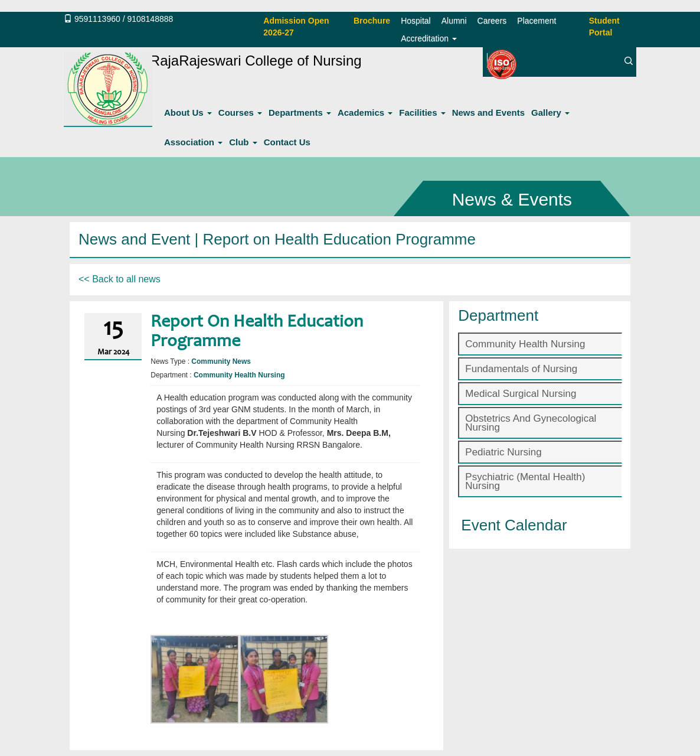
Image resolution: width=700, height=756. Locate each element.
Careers (492, 21)
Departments (300, 113)
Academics (365, 113)
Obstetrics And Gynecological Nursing (531, 423)
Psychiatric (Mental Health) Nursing (525, 481)
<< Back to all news (120, 279)
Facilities (422, 113)
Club (243, 142)
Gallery (550, 113)
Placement (537, 21)
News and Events (488, 113)
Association (193, 142)
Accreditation (429, 38)
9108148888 (150, 19)
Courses (240, 113)
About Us (188, 113)
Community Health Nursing (525, 344)
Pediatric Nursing (503, 452)
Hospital (416, 21)
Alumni (454, 21)
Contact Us (287, 142)
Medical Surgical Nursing (521, 394)
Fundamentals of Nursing (521, 369)
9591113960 (97, 19)
